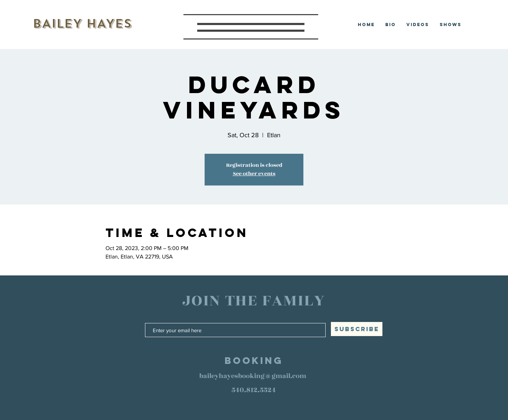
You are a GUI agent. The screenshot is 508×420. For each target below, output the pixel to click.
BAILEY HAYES (82, 23)
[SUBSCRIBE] (357, 329)
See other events (254, 174)
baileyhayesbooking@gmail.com (253, 376)
